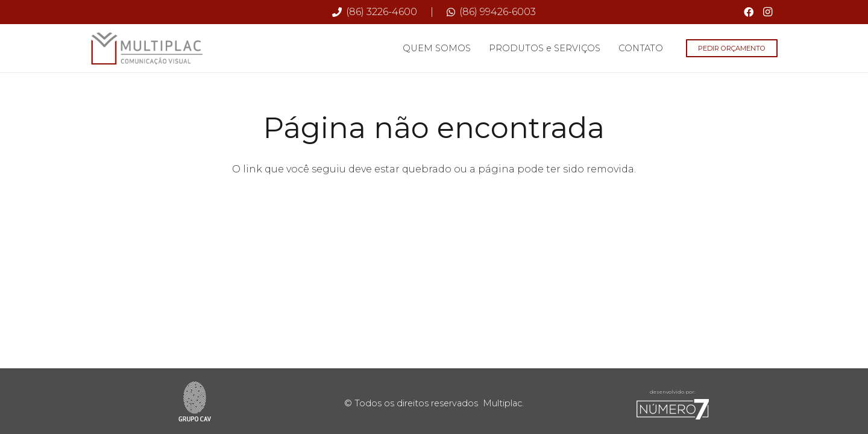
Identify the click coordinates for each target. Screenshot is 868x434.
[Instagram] (768, 12)
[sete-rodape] (673, 409)
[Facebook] (749, 12)
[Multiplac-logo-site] (147, 49)
